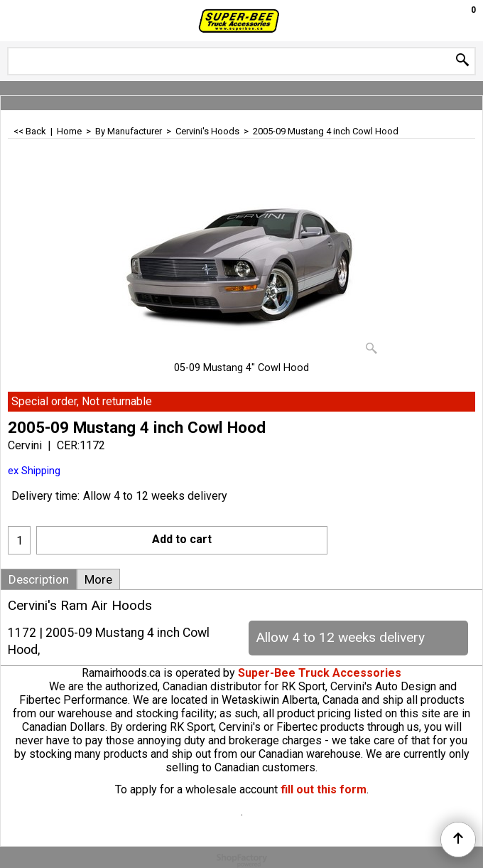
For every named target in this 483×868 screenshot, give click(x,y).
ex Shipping (34, 471)
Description (39, 579)
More (98, 579)
